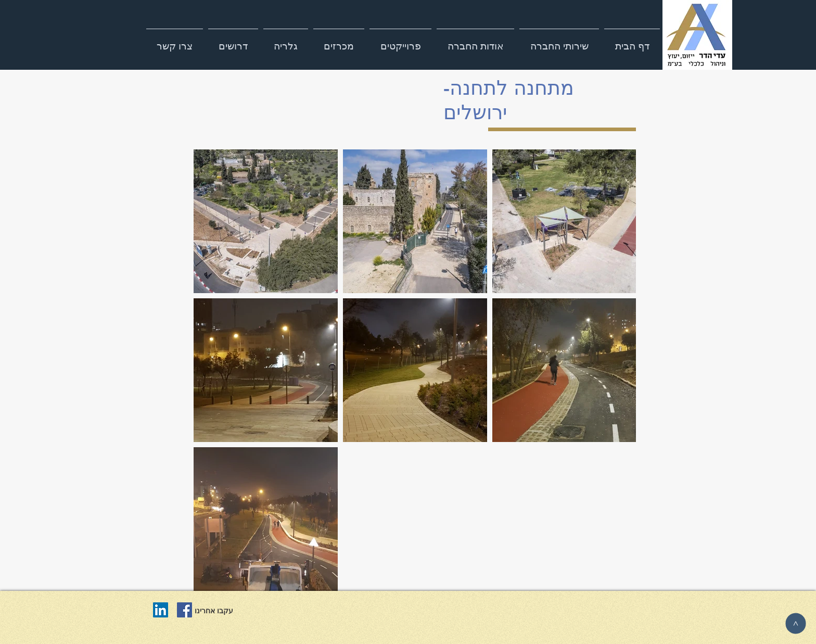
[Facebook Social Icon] (184, 610)
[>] (795, 623)
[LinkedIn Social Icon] (161, 610)
